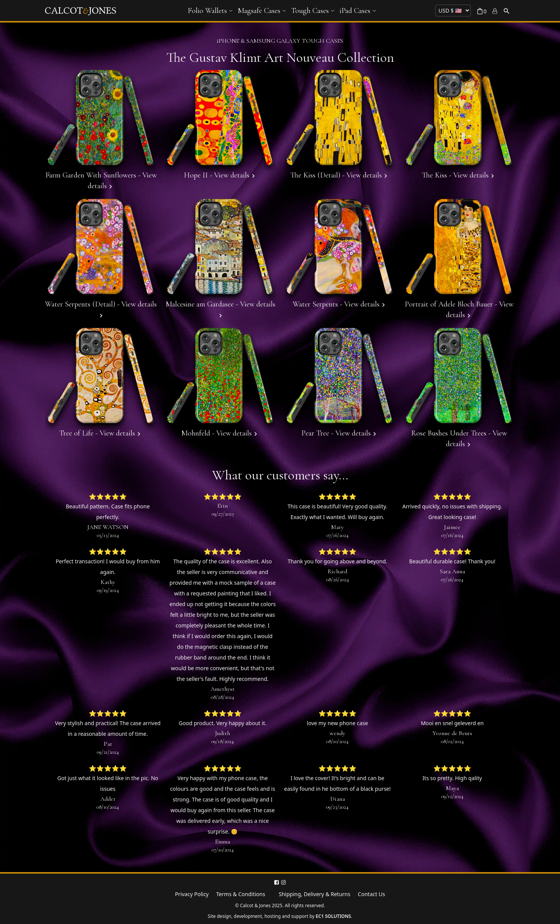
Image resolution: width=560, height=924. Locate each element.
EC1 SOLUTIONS (334, 916)
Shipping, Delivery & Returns (315, 894)
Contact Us (371, 894)
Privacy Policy (192, 894)
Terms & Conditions (241, 894)
